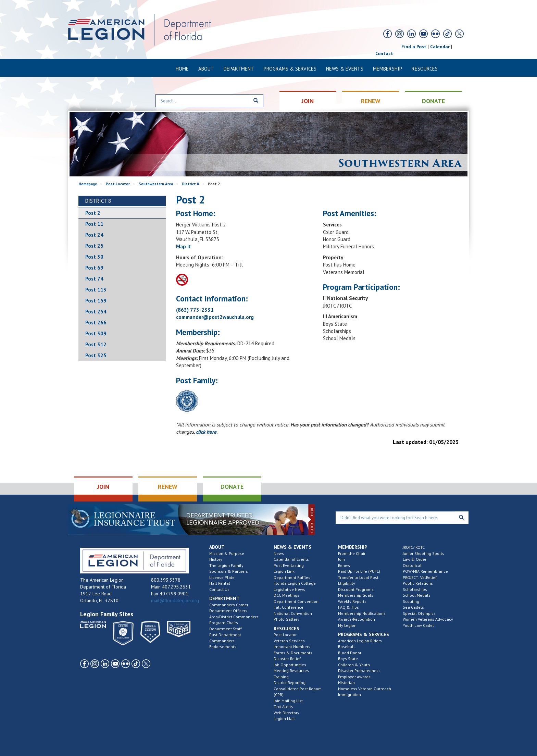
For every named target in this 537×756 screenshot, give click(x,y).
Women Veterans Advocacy (428, 619)
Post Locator (118, 184)
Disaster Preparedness (359, 671)
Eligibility (347, 583)
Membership (388, 69)
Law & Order (415, 559)
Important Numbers (292, 647)
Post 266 (96, 323)
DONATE (433, 101)
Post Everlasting (289, 565)
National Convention (293, 613)
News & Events (345, 69)
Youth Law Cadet (418, 625)
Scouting (411, 601)
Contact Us (219, 589)
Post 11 (94, 224)
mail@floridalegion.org (175, 600)
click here (206, 432)
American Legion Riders (360, 641)
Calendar (440, 47)
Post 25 (94, 246)
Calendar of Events (291, 559)
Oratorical (412, 565)
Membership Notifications (362, 613)
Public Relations (418, 583)
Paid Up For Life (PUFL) (359, 571)
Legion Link (284, 571)
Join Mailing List (288, 701)
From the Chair (352, 553)
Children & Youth (354, 665)
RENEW (371, 101)
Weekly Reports (352, 601)
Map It (184, 246)
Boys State (348, 659)
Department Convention (296, 601)
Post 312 (96, 344)
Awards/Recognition (357, 619)
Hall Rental (220, 583)
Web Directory (286, 713)
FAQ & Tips (348, 607)
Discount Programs (356, 589)
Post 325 (96, 355)
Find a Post (414, 47)
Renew (344, 565)
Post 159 (96, 301)
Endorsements (223, 647)
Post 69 (94, 268)
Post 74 (94, 279)
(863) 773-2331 (195, 310)
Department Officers (228, 611)
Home (182, 69)
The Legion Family (226, 565)
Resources (425, 69)
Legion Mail (284, 718)
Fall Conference (289, 607)
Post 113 (96, 290)
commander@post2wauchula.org (215, 317)
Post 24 (94, 235)
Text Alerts (283, 707)
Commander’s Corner (229, 605)
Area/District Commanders (234, 617)
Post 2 (93, 213)
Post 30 (94, 257)
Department (239, 69)
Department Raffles (292, 577)
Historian (346, 683)
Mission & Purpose (227, 553)
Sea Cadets (413, 607)
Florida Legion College (295, 583)
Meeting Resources (291, 671)
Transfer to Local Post (358, 577)
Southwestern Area (156, 184)
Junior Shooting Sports (423, 553)
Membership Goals (356, 595)
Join (341, 559)
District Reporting (290, 683)
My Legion (347, 625)
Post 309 (96, 333)
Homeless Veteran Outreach (365, 689)
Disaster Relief (287, 659)
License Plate (222, 577)
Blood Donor (350, 653)
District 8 (190, 184)
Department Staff (226, 629)
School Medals (417, 595)
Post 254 (96, 312)
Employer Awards (354, 677)
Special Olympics (419, 613)
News (279, 553)
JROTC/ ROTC (414, 547)
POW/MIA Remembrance (425, 571)
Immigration (349, 695)
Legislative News (289, 589)
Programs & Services (290, 69)
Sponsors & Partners (229, 571)
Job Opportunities (290, 665)
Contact (384, 53)
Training (281, 677)
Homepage (88, 184)
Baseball (346, 647)
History (216, 559)
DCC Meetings (286, 595)
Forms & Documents (293, 653)
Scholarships (415, 589)
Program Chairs (224, 623)
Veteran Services (289, 641)
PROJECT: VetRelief (420, 577)
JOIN (308, 101)
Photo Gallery (286, 619)
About (206, 69)
